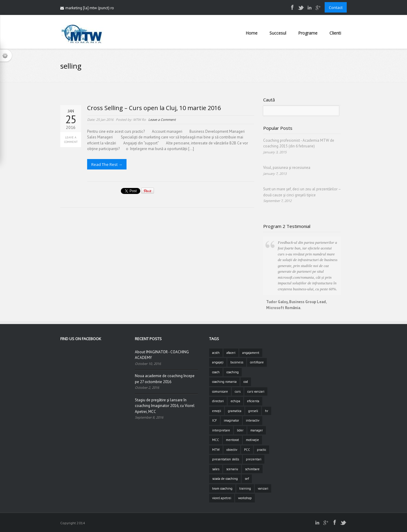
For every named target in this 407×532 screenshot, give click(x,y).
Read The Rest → (107, 164)
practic (262, 450)
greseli (253, 411)
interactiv (253, 420)
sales (216, 469)
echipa (235, 401)
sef (247, 479)
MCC (216, 440)
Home (252, 33)
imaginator (231, 420)
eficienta (253, 401)
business (237, 362)
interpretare (221, 430)
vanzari (263, 488)
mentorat (232, 440)
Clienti (335, 33)
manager (257, 430)
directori (218, 401)
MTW (216, 450)
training (245, 488)
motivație (252, 440)
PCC (247, 450)
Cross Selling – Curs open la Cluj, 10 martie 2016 (154, 108)
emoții (217, 411)
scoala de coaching (225, 479)
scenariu (232, 469)
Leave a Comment (71, 140)
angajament (251, 353)
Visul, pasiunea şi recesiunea (287, 168)
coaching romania (224, 382)
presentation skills (226, 459)
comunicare (220, 391)
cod (246, 382)
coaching (233, 372)
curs (238, 391)
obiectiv (232, 450)
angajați (218, 362)
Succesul (278, 33)
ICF (215, 420)
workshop (245, 498)
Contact (336, 7)
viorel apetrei (222, 498)
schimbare (252, 469)
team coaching (222, 488)
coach (216, 372)
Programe (308, 33)
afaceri (231, 353)
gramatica (235, 411)
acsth (216, 353)
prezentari (254, 459)
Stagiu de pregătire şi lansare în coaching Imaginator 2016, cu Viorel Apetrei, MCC (165, 406)
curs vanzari (256, 391)
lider (240, 430)
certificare (257, 362)
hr (267, 411)
